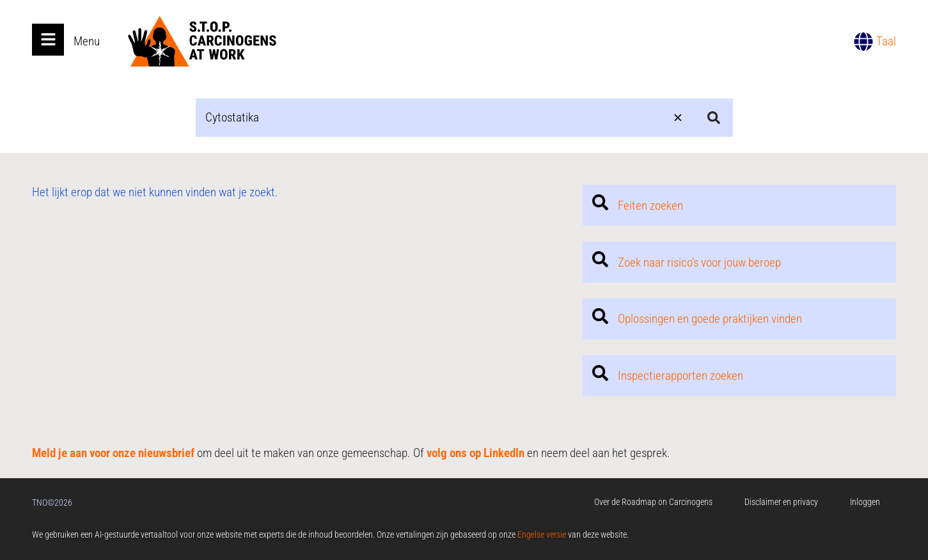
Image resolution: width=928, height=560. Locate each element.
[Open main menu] (48, 40)
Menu (87, 41)
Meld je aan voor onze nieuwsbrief (113, 453)
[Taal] (863, 42)
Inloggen (865, 502)
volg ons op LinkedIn (476, 453)
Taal (886, 41)
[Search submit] (714, 118)
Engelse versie (542, 534)
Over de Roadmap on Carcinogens (653, 502)
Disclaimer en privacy (781, 502)
